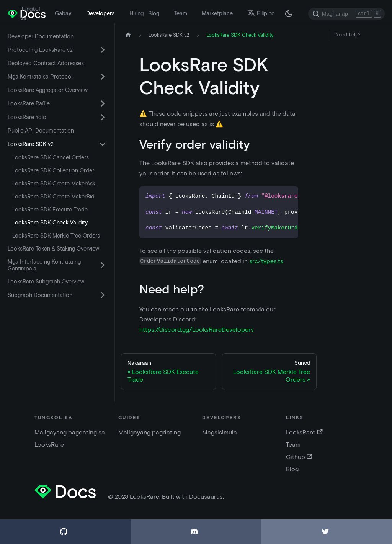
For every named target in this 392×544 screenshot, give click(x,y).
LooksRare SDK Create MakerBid (53, 197)
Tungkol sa (30, 13)
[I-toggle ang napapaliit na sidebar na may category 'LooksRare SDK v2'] (103, 144)
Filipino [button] (261, 13)
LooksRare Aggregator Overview (48, 90)
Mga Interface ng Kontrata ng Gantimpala (44, 265)
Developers (100, 13)
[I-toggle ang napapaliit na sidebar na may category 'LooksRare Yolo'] (103, 117)
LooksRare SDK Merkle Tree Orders (56, 236)
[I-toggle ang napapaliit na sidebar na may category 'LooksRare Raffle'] (103, 103)
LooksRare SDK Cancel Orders (51, 157)
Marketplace (217, 13)
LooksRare (304, 432)
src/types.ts (266, 261)
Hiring (136, 13)
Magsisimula (220, 432)
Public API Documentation (41, 131)
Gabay (63, 13)
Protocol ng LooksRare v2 (40, 50)
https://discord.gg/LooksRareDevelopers (197, 330)
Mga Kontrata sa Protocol (40, 77)
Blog (154, 13)
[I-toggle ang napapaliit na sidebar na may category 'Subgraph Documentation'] (103, 295)
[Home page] (128, 35)
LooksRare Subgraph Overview (46, 282)
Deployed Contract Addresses (46, 63)
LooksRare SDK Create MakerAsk (54, 184)
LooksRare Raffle (29, 103)
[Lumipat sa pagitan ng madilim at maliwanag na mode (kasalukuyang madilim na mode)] (289, 14)
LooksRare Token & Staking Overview (53, 249)
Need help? (348, 35)
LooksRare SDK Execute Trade (50, 210)
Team (181, 13)
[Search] (346, 14)
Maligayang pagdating (149, 432)
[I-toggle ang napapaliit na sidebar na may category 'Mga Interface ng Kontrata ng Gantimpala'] (103, 265)
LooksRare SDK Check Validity (50, 223)
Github (299, 457)
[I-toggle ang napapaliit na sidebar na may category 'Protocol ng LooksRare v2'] (103, 50)
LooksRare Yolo (27, 117)
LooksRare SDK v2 (31, 144)
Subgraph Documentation (40, 295)
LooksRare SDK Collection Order (53, 170)
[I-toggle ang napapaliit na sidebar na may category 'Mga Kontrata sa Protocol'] (103, 77)
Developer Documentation (41, 36)
